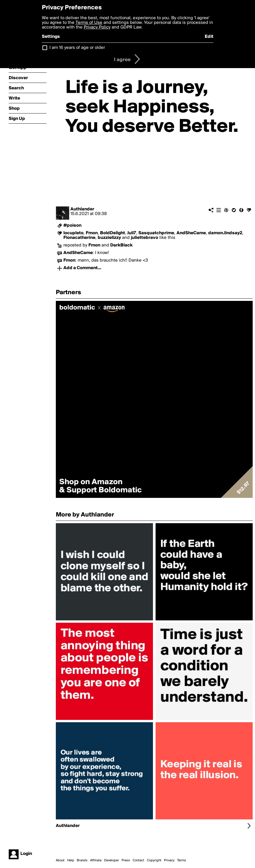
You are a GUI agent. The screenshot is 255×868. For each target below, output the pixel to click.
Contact (138, 860)
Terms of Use (89, 23)
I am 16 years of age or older (77, 48)
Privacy (169, 860)
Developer (112, 860)
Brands (82, 860)
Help (71, 860)
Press (126, 860)
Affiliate (96, 860)
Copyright (154, 860)
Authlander (82, 209)
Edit (209, 37)
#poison (72, 226)
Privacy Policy (97, 27)
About (60, 860)
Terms (182, 860)
